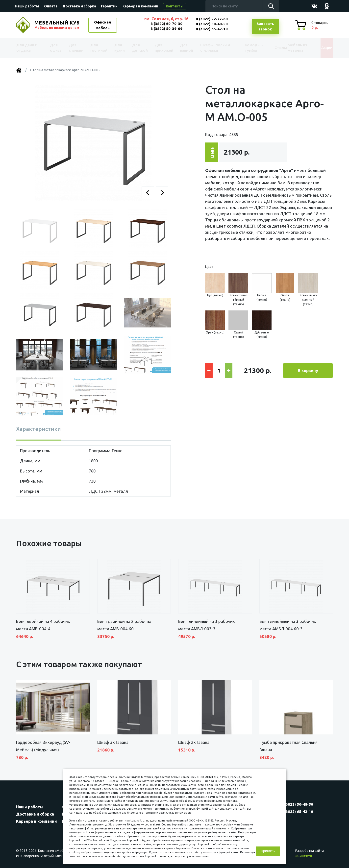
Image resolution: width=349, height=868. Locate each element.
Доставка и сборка (79, 6)
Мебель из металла (293, 48)
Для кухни (118, 48)
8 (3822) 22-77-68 (212, 19)
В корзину (308, 370)
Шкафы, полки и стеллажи (212, 48)
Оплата (51, 6)
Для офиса (55, 48)
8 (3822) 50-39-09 (166, 29)
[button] (148, 193)
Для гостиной (98, 48)
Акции (322, 48)
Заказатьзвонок (265, 26)
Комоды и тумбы (246, 48)
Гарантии (109, 6)
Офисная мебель (102, 25)
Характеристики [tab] (38, 429)
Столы (271, 48)
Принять (268, 851)
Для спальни (76, 48)
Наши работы (27, 6)
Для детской (139, 48)
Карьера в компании (140, 6)
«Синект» (304, 856)
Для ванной (184, 48)
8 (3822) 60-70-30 (166, 24)
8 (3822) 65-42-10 (212, 29)
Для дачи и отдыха (30, 48)
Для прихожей (162, 48)
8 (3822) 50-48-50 (212, 24)
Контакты (175, 6)
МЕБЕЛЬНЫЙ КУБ (57, 25)
